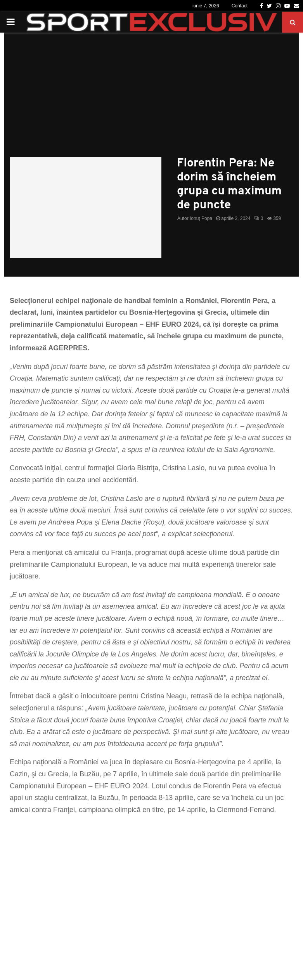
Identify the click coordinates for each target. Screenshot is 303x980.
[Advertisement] (151, 99)
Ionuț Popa (201, 218)
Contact (240, 6)
